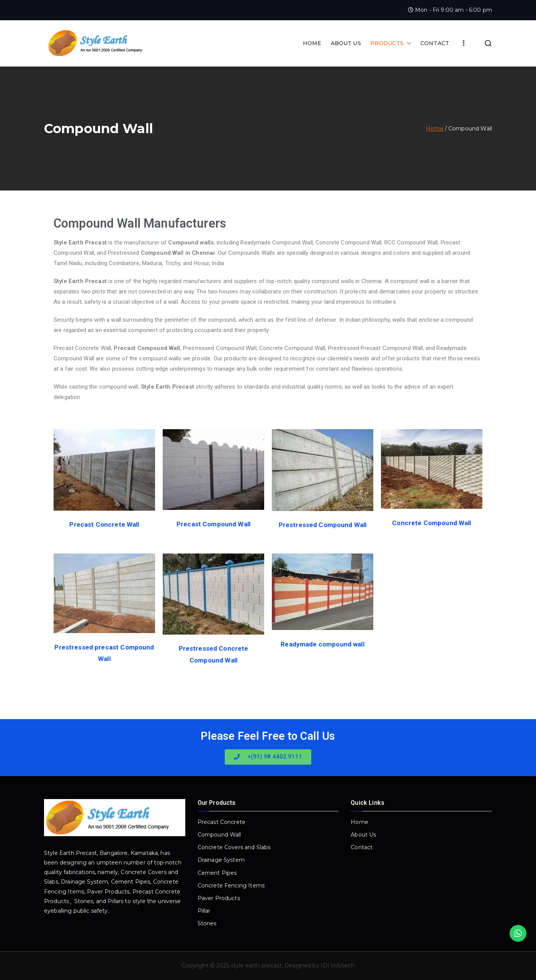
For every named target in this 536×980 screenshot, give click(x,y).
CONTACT (435, 43)
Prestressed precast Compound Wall (104, 653)
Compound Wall (219, 835)
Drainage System (221, 860)
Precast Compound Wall (213, 524)
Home (360, 822)
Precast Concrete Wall (104, 524)
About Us (363, 835)
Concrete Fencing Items (231, 886)
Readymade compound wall (322, 644)
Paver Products (219, 898)
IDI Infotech (338, 965)
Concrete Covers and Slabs (234, 847)
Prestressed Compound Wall (323, 525)
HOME (312, 43)
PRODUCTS (391, 43)
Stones (207, 923)
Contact (362, 847)
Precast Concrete (221, 822)
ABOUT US (346, 43)
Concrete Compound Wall (431, 523)
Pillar (204, 911)
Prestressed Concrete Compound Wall (214, 654)
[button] (407, 43)
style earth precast (256, 965)
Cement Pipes (217, 873)
